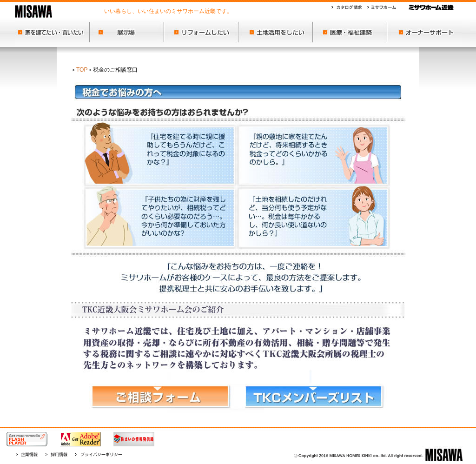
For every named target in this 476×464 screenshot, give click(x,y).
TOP (82, 70)
